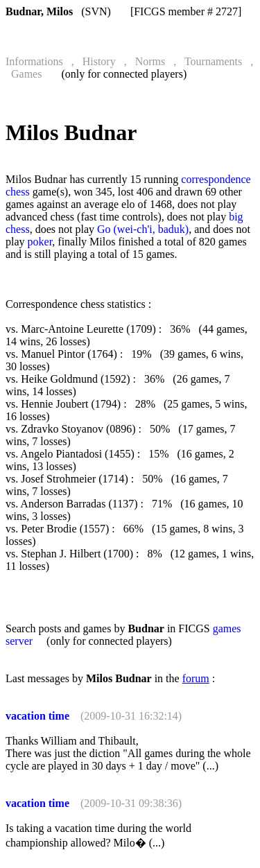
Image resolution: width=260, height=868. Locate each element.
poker (40, 242)
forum (196, 678)
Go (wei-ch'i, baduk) (143, 229)
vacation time (37, 716)
